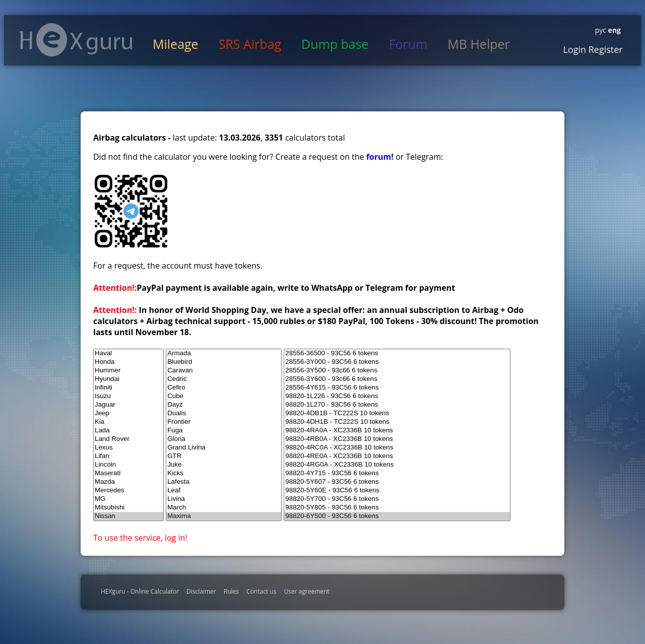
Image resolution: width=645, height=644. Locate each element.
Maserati (128, 473)
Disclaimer (201, 591)
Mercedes (128, 491)
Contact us (261, 591)
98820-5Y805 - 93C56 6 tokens (397, 508)
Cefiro (224, 388)
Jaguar (128, 405)
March (224, 508)
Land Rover (128, 439)
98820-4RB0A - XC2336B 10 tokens (397, 439)
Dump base (335, 44)
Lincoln (128, 465)
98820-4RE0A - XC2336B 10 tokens (397, 456)
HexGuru (76, 40)
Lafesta (224, 482)
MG (128, 499)
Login (574, 49)
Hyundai (128, 379)
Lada (128, 431)
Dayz (224, 405)
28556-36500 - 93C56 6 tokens (397, 353)
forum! (381, 157)
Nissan (128, 516)
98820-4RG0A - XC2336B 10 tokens (397, 465)
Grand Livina (224, 448)
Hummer (128, 371)
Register (604, 49)
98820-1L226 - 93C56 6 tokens (397, 396)
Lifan (128, 456)
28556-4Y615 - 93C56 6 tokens (397, 388)
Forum (408, 44)
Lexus (128, 448)
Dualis (224, 413)
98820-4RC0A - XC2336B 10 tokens (397, 448)
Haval (128, 353)
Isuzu (128, 396)
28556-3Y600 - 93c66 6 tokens (397, 379)
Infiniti (128, 388)
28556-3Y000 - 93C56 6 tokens (397, 362)
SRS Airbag (250, 44)
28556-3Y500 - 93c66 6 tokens (397, 371)
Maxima (224, 516)
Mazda (128, 482)
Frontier (224, 422)
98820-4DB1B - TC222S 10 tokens (397, 413)
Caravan (224, 371)
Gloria (224, 439)
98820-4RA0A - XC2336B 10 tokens (397, 431)
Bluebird (224, 362)
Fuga (224, 431)
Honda (128, 362)
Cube (224, 396)
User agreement (306, 591)
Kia (128, 422)
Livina (224, 499)
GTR (224, 456)
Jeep (128, 413)
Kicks (224, 473)
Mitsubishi (128, 508)
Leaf (224, 491)
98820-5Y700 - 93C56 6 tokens (397, 499)
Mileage (176, 44)
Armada (224, 353)
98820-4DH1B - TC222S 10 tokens (397, 422)
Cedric (224, 379)
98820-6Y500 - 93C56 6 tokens (397, 516)
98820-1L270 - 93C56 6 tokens (397, 405)
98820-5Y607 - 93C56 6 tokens (397, 482)
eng (614, 30)
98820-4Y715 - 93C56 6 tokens (397, 473)
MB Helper (478, 44)
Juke (224, 465)
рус (601, 30)
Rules (231, 591)
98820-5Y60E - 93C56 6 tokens (397, 491)
